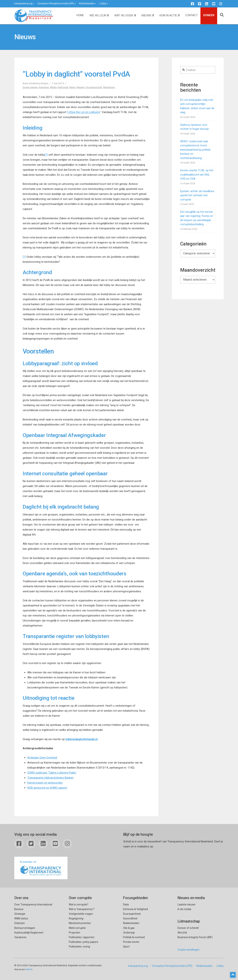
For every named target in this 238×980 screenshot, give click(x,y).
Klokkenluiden (87, 3)
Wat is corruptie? (79, 905)
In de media (184, 909)
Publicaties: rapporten (82, 937)
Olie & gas (129, 928)
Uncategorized (94, 87)
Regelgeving (76, 918)
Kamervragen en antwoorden (45, 783)
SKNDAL (29, 969)
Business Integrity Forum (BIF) (195, 937)
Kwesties (44, 87)
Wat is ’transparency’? (82, 909)
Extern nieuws (30, 87)
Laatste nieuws (186, 905)
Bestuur (19, 909)
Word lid (182, 933)
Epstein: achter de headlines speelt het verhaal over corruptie (197, 195)
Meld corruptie (77, 928)
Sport (126, 947)
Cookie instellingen (189, 950)
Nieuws (81, 87)
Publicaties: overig (79, 947)
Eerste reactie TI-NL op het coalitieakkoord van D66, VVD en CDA (197, 175)
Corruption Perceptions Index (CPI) (56, 3)
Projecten (74, 933)
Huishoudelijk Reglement (29, 933)
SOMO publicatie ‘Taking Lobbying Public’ (52, 773)
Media (53, 87)
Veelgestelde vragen (81, 914)
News (72, 87)
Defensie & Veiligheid (135, 909)
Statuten (20, 923)
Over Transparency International (33, 905)
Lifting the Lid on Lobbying (84, 112)
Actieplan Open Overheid (42, 758)
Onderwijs (129, 933)
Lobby (103, 3)
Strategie (20, 914)
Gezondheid (130, 918)
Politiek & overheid (134, 937)
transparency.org (23, 3)
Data (126, 905)
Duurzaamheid (132, 914)
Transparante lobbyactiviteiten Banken (50, 778)
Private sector (131, 942)
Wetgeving (109, 87)
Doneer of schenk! (188, 928)
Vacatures (20, 937)
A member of (41, 868)
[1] (46, 155)
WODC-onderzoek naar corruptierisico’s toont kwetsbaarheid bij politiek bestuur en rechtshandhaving (195, 150)
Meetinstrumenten (80, 923)
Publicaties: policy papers (83, 942)
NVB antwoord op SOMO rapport (47, 788)
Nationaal (63, 87)
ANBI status (21, 918)
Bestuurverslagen (25, 928)
